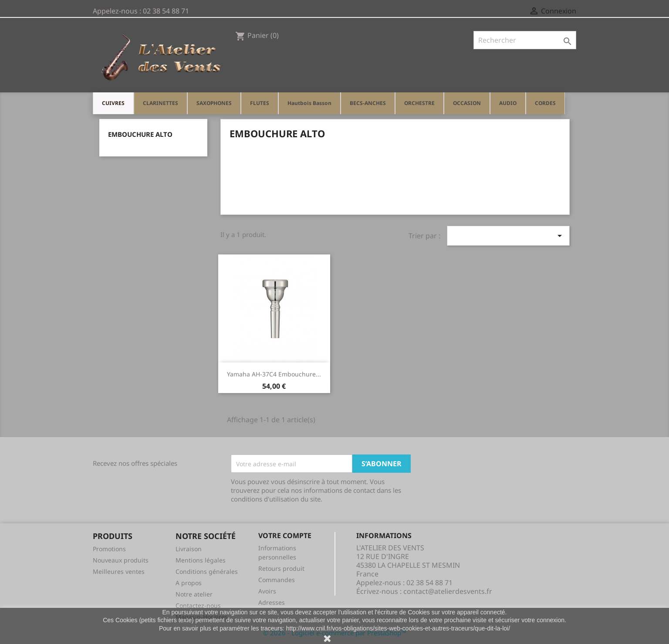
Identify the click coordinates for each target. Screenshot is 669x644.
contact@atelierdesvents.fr (448, 591)
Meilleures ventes (119, 571)
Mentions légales (201, 560)
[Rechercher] (525, 40)
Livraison (189, 549)
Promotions (109, 549)
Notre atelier (194, 594)
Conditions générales (207, 571)
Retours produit (281, 568)
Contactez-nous (198, 605)
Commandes (277, 580)
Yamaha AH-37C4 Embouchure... (274, 374)
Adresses (272, 602)
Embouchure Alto (140, 134)
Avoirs (267, 591)
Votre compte (285, 536)
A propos (189, 583)
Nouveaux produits (121, 560)
